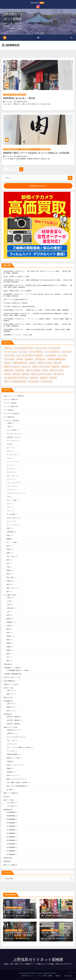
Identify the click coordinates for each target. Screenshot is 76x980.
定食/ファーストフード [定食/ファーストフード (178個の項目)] (41, 367)
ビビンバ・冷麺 (11, 500)
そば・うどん (11, 476)
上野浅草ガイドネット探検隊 (38, 960)
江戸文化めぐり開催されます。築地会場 (16, 303)
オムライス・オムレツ (13, 434)
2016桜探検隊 (11, 844)
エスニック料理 (11, 430)
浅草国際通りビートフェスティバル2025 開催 (18, 335)
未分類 (6, 797)
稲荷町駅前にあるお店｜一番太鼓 (19, 98)
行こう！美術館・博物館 (45, 976)
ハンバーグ (10, 490)
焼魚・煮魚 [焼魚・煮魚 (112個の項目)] (59, 374)
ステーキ (9, 469)
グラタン (9, 451)
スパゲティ (10, 472)
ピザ (8, 497)
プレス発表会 (8, 417)
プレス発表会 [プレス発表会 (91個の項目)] (50, 356)
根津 (8, 629)
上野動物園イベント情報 (11, 668)
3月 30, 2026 (47, 916)
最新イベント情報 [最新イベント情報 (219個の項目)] (33, 370)
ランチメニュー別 (9, 420)
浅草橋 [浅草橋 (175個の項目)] (16, 374)
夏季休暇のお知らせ (38, 186)
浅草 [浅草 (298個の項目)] (7, 374)
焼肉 (8, 574)
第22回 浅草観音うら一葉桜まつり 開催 (16, 277)
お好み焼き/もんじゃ (13, 730)
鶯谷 (8, 661)
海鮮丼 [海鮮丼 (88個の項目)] (26, 374)
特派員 (19, 95)
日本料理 (9, 772)
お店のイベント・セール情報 (12, 396)
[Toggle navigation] (38, 38)
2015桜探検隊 (11, 840)
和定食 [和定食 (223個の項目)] (58, 363)
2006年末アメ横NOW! (13, 717)
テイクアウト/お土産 (10, 413)
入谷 (8, 612)
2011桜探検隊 (11, 826)
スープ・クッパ (11, 462)
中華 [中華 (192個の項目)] (7, 363)
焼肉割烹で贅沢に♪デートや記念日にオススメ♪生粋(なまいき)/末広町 (36, 153)
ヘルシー (9, 511)
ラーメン (9, 521)
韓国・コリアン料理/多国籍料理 (16, 786)
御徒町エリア (18, 149)
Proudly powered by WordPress (28, 973)
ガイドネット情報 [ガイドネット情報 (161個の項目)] (36, 352)
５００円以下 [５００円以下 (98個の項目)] (33, 382)
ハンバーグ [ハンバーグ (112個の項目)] (9, 356)
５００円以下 (11, 803)
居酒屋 (9, 768)
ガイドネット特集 (9, 403)
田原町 (9, 643)
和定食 (9, 549)
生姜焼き (9, 581)
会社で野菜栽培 (8, 681)
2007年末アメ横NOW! (13, 720)
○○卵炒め (9, 423)
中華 (5, 95)
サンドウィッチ (11, 455)
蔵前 (8, 654)
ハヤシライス (11, 486)
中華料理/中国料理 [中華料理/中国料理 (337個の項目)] (20, 363)
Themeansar (53, 973)
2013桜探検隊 (11, 833)
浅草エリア (10, 694)
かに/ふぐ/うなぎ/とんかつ (15, 737)
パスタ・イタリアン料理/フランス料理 (18, 747)
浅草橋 (9, 636)
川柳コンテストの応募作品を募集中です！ (16, 300)
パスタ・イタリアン (13, 483)
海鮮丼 (9, 570)
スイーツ (9, 465)
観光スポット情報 (9, 865)
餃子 (8, 591)
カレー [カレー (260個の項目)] (23, 352)
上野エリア (10, 691)
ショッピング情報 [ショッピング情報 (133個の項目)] (52, 352)
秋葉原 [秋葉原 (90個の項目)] (44, 378)
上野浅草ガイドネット (28, 976)
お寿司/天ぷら (11, 733)
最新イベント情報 (9, 793)
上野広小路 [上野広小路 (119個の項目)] (40, 359)
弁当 (8, 563)
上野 (8, 605)
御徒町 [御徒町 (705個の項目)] (65, 367)
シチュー (9, 458)
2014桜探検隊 (11, 837)
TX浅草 (9, 598)
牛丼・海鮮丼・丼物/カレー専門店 (17, 783)
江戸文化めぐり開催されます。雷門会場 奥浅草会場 (19, 307)
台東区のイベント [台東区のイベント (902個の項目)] (45, 363)
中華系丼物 (10, 532)
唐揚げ (9, 553)
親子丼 (9, 584)
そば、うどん (11, 740)
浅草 (8, 633)
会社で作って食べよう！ (11, 677)
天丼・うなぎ (11, 556)
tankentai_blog (21, 102)
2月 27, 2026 (47, 939)
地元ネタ (6, 698)
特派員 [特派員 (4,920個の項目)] (34, 378)
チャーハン (10, 479)
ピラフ (9, 504)
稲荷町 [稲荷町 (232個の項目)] (53, 378)
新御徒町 (9, 622)
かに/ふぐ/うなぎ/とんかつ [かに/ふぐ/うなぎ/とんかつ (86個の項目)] (24, 348)
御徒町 (12, 149)
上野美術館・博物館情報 (11, 674)
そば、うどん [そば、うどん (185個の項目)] (41, 348)
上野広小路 (10, 608)
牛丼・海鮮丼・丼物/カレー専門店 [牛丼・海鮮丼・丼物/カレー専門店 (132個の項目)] (16, 378)
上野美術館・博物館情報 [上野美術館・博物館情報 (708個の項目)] (56, 359)
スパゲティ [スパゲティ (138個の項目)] (66, 352)
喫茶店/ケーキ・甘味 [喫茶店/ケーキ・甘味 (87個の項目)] (12, 367)
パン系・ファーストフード (15, 493)
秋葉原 (48, 149)
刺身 (8, 546)
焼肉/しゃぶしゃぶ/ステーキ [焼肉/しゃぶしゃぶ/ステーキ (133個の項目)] (41, 374)
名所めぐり (7, 688)
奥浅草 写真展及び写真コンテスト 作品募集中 (18, 291)
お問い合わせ (68, 976)
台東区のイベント (9, 684)
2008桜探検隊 (11, 816)
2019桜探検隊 (11, 854)
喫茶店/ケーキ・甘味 (13, 758)
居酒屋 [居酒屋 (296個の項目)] (56, 367)
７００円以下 (11, 806)
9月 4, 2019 (9, 102)
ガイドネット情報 (9, 399)
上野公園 (6, 664)
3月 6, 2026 (11, 939)
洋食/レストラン (12, 775)
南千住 (9, 615)
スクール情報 (8, 410)
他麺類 (9, 539)
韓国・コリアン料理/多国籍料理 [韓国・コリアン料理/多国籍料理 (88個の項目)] (15, 382)
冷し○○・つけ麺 (11, 542)
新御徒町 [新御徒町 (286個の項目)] (9, 370)
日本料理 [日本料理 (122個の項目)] (20, 370)
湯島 (8, 640)
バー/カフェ (10, 744)
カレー (9, 448)
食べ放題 (9, 790)
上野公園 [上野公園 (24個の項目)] (29, 359)
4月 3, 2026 (11, 916)
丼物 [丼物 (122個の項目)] (32, 363)
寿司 (8, 560)
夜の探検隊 (6, 149)
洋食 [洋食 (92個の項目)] (45, 370)
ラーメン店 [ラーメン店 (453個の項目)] (9, 359)
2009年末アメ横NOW (13, 724)
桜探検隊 (6, 810)
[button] (71, 38)
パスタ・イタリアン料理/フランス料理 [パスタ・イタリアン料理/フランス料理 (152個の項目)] (30, 356)
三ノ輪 (9, 601)
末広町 (24, 149)
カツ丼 (9, 444)
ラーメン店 (10, 751)
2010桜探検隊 (11, 823)
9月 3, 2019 (9, 156)
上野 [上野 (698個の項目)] (20, 359)
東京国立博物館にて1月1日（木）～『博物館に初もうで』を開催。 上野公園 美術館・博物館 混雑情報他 (36, 310)
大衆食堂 (9, 761)
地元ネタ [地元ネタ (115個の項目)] (26, 367)
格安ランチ (7, 800)
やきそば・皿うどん (13, 518)
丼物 (8, 535)
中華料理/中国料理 (12, 95)
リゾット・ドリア (12, 525)
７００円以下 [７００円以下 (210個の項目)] (47, 382)
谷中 (8, 657)
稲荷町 (24, 95)
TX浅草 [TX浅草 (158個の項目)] (8, 348)
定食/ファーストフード (14, 765)
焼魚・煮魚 (10, 577)
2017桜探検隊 (11, 847)
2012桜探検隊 (11, 830)
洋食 (8, 567)
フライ (9, 507)
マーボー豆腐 (11, 514)
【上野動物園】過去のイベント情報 (17, 670)
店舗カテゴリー (8, 727)
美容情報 (6, 861)
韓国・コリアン (11, 588)
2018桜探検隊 (11, 851)
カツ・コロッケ (11, 441)
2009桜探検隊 (11, 819)
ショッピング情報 (9, 406)
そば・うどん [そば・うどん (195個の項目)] (54, 348)
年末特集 (6, 714)
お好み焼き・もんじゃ (13, 437)
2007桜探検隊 (11, 812)
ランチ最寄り (8, 595)
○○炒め (9, 427)
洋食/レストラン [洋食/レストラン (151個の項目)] (57, 370)
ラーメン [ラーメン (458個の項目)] (62, 356)
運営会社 (58, 976)
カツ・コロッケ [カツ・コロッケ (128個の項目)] (11, 352)
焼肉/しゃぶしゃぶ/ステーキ (34, 149)
